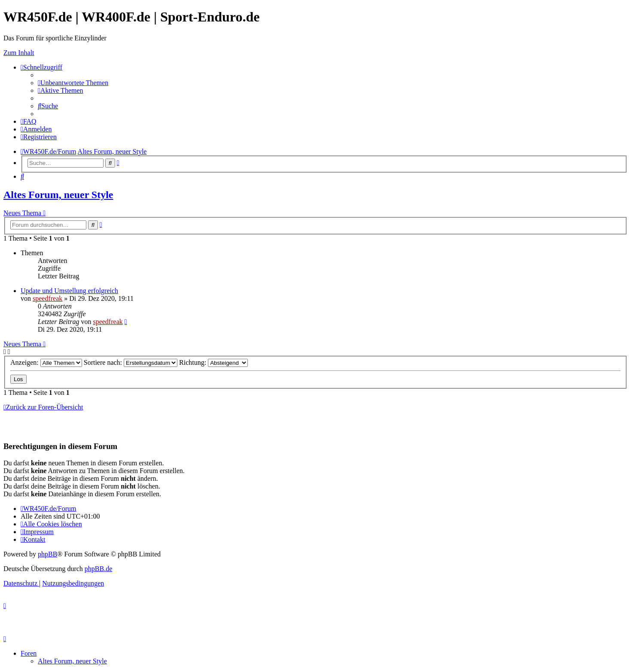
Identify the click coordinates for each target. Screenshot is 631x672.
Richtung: (213, 362)
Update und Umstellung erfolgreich (69, 291)
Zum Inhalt (19, 53)
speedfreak (47, 298)
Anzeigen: (46, 362)
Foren (29, 653)
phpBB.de (98, 569)
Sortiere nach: (131, 362)
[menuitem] (73, 83)
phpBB (47, 554)
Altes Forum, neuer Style (58, 195)
